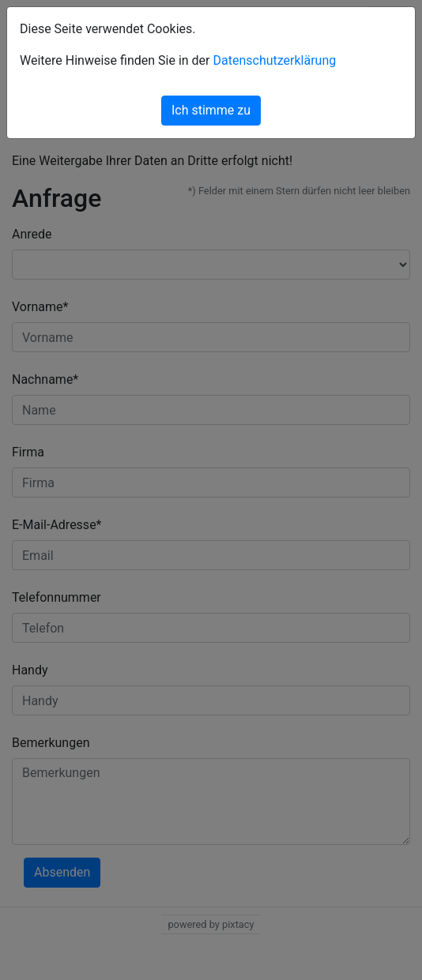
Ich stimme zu (211, 110)
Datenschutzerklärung (274, 60)
